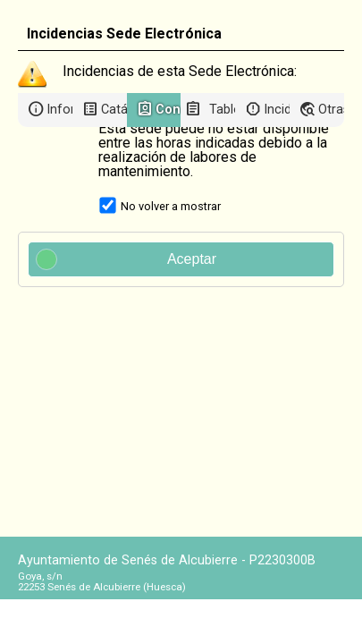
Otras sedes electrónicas (331, 110)
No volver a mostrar (171, 206)
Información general (59, 110)
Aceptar (126, 259)
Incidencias (277, 110)
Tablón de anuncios (222, 110)
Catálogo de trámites (114, 110)
